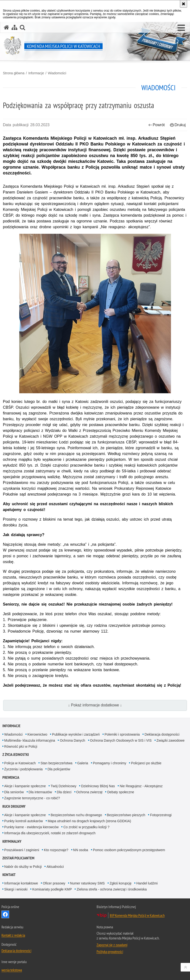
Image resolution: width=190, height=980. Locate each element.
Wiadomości (57, 73)
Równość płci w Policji (21, 746)
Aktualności (55, 867)
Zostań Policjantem (18, 858)
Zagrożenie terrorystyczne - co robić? (32, 798)
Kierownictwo (37, 734)
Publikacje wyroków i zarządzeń (76, 734)
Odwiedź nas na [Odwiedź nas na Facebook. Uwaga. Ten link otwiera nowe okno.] (5, 914)
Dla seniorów (14, 792)
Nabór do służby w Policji (23, 867)
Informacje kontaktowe (21, 883)
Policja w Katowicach (20, 763)
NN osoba (81, 850)
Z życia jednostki (16, 755)
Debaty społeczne (121, 792)
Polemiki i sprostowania (122, 734)
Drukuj (178, 125)
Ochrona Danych (72, 740)
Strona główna (14, 73)
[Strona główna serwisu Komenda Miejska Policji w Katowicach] (7, 27)
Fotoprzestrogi (161, 815)
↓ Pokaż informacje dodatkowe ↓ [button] (95, 705)
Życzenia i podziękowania (24, 769)
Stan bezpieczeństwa (56, 763)
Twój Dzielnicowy (63, 786)
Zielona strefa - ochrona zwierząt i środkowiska (112, 889)
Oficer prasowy (54, 883)
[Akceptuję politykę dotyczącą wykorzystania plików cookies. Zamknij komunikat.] (183, 4)
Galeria (83, 763)
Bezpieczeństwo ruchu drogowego (76, 815)
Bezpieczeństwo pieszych (126, 815)
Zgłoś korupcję (121, 883)
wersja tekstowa (12, 970)
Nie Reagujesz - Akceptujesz (141, 786)
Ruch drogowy (14, 806)
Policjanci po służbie (146, 763)
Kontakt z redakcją (13, 935)
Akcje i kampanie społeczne (25, 786)
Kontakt (9, 875)
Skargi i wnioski (16, 889)
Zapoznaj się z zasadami (112, 945)
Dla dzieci (64, 792)
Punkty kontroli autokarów (24, 821)
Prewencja (11, 777)
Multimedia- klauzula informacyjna (30, 740)
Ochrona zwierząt (89, 792)
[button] (181, 28)
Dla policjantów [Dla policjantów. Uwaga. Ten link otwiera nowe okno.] (59, 769)
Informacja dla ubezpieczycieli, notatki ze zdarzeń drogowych (50, 833)
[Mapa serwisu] (14, 27)
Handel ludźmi (147, 883)
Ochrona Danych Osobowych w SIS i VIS (121, 740)
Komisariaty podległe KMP (52, 889)
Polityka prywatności (110, 952)
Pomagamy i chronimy (110, 763)
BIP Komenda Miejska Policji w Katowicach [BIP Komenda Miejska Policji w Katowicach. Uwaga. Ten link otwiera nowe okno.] (137, 915)
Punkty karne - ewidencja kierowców (32, 827)
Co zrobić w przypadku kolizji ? (86, 827)
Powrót (157, 125)
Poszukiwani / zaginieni (22, 850)
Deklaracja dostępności (162, 734)
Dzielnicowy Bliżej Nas (98, 786)
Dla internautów (40, 792)
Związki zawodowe (171, 740)
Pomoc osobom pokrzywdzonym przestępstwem (129, 850)
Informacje (36, 73)
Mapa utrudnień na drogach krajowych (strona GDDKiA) (89, 821)
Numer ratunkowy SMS (87, 883)
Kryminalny (12, 841)
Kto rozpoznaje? (56, 850)
